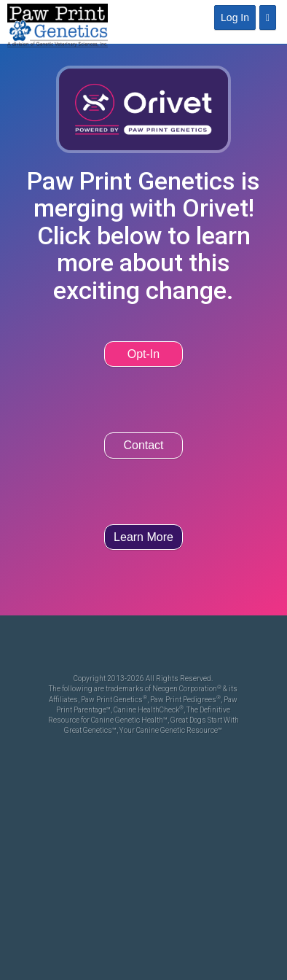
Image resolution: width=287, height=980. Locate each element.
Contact (143, 445)
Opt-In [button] (143, 354)
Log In (235, 17)
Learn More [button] (143, 537)
